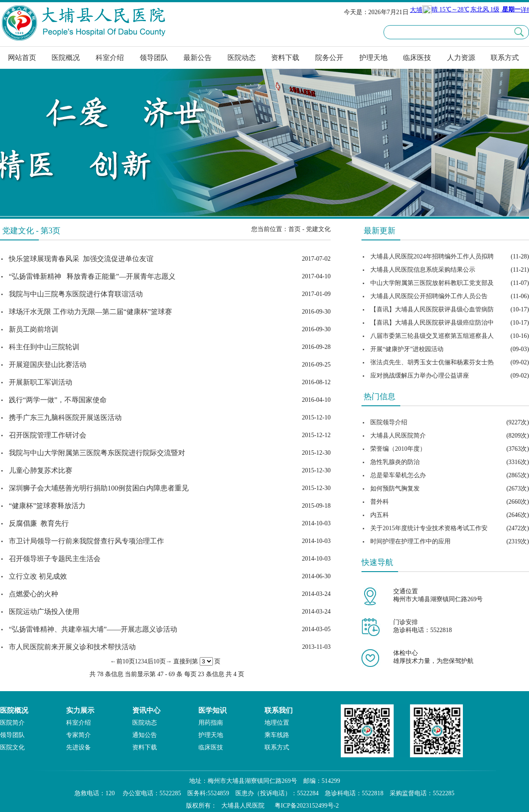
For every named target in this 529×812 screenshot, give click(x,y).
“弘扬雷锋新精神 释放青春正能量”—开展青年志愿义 (92, 276)
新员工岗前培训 (34, 329)
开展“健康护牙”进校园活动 (407, 349)
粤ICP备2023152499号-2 (307, 806)
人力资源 (461, 58)
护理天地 (373, 58)
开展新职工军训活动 (41, 382)
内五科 (380, 515)
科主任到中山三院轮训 (44, 347)
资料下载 (285, 58)
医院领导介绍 (389, 422)
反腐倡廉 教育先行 (39, 523)
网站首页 (22, 58)
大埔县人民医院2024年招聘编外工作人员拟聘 (432, 256)
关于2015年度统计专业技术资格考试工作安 (429, 528)
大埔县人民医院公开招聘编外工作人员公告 (429, 296)
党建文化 (318, 229)
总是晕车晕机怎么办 (398, 475)
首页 (294, 229)
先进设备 (78, 747)
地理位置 (277, 723)
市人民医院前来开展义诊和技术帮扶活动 (72, 647)
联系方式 (505, 58)
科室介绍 (110, 58)
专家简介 (78, 735)
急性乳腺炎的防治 (395, 462)
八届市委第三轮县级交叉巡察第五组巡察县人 (432, 336)
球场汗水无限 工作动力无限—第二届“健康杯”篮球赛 (90, 312)
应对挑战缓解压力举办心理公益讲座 (420, 376)
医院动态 (242, 58)
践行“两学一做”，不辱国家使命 (58, 400)
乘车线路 (277, 735)
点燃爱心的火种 (34, 594)
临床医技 (417, 58)
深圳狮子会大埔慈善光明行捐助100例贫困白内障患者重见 (99, 488)
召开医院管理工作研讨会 (48, 435)
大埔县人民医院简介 (398, 436)
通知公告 (145, 735)
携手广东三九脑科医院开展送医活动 (65, 417)
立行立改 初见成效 (38, 576)
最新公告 (197, 58)
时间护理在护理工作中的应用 (410, 541)
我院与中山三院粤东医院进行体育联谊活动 (76, 294)
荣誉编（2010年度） (398, 449)
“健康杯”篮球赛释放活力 (47, 506)
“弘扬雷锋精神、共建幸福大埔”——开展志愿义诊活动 (93, 629)
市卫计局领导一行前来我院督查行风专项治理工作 (86, 541)
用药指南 (211, 723)
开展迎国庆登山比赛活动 (48, 365)
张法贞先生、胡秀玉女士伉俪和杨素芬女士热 (432, 362)
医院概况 (66, 58)
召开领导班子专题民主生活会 (55, 559)
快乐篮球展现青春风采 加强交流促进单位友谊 (81, 259)
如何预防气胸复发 (395, 488)
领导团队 (154, 58)
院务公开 (329, 58)
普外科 (380, 502)
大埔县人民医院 (243, 806)
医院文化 (12, 747)
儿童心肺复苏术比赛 (41, 470)
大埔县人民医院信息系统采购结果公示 (423, 270)
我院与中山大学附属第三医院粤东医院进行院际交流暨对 (97, 453)
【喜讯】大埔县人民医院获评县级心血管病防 (432, 309)
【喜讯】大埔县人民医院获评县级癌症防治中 (432, 323)
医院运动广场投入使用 (44, 612)
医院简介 (12, 723)
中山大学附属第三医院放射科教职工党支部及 (432, 283)
